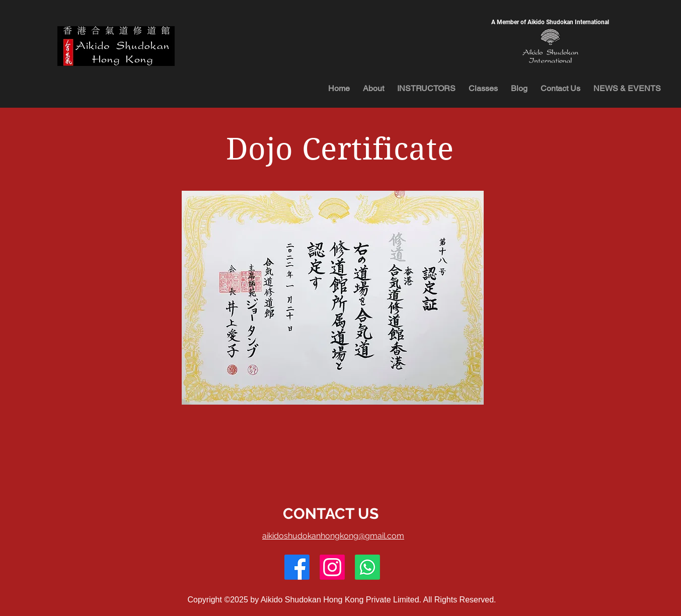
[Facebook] (297, 567)
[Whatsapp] (367, 567)
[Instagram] (332, 567)
